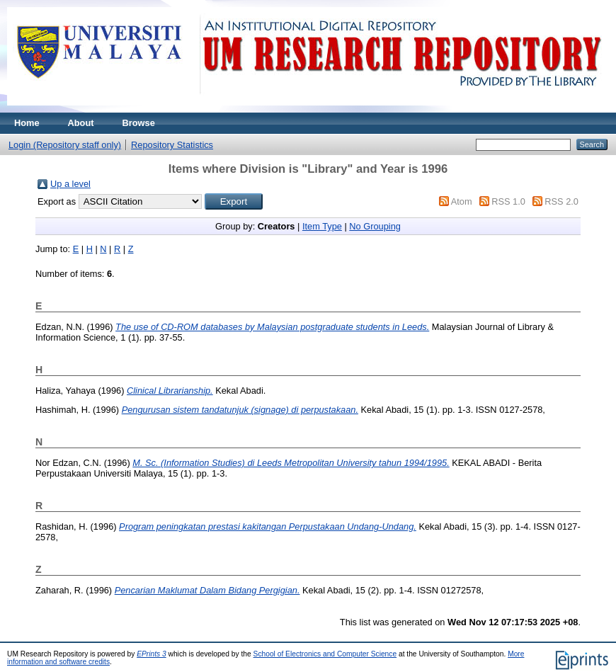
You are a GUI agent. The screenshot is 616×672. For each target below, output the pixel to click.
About (81, 123)
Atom (462, 201)
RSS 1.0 (508, 201)
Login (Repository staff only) (65, 145)
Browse (139, 123)
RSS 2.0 (561, 201)
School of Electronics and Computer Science (325, 654)
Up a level (70, 184)
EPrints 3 (152, 654)
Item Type (322, 226)
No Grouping (375, 226)
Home (27, 123)
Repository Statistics (172, 145)
